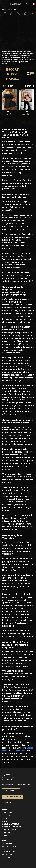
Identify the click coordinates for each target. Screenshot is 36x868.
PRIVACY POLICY (11, 830)
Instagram (8, 857)
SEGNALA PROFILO (12, 824)
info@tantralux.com (12, 846)
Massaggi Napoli (19, 751)
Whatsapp (8, 844)
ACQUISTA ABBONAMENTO (12, 797)
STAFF (7, 818)
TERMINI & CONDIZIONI (14, 827)
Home (4, 9)
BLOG (6, 836)
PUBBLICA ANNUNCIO (11, 791)
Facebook (8, 855)
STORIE (7, 815)
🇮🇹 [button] (34, 4)
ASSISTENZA (8, 803)
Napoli (10, 9)
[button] (4, 4)
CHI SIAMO (9, 813)
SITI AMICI (8, 833)
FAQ (6, 821)
